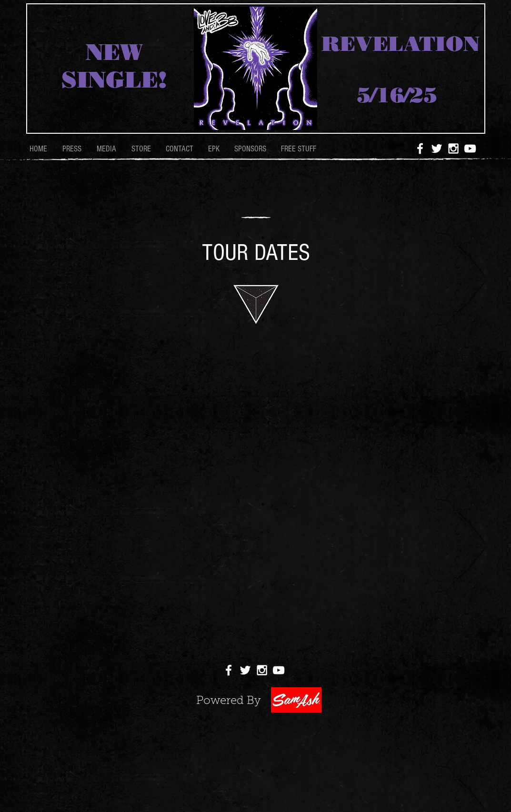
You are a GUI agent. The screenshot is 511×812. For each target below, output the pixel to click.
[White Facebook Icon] (420, 149)
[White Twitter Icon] (437, 149)
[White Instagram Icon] (453, 149)
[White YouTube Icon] (470, 149)
